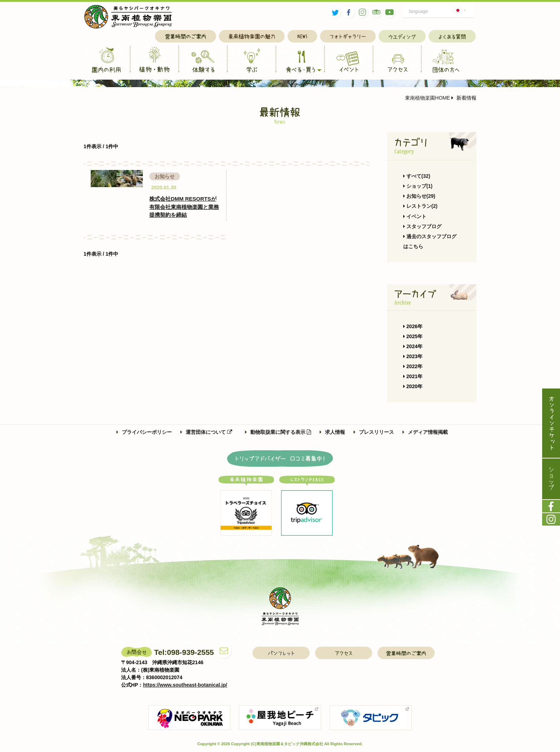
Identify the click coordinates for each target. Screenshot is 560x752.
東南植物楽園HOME (427, 98)
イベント (415, 216)
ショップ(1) (418, 186)
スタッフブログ (422, 226)
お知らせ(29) (419, 196)
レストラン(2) (420, 206)
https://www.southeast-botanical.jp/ (185, 685)
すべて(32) (417, 176)
